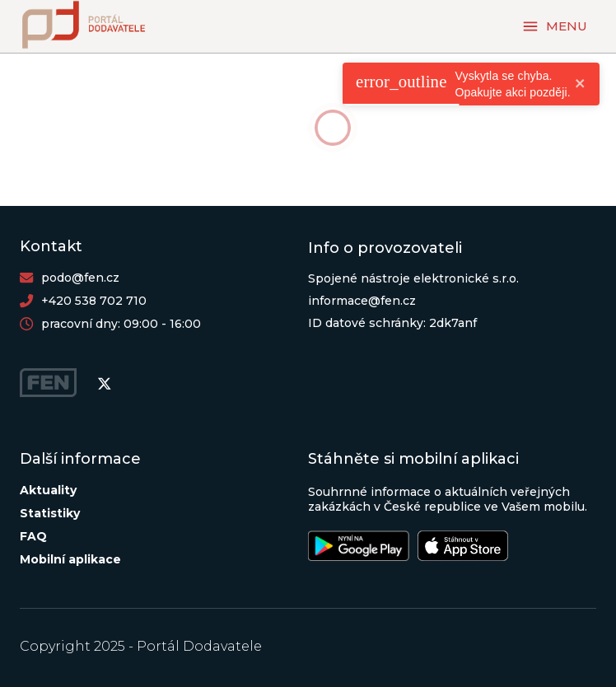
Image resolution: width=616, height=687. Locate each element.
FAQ (33, 536)
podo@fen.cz (80, 278)
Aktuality (48, 490)
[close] (581, 84)
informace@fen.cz (362, 301)
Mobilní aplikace (70, 559)
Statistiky (50, 513)
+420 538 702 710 (94, 301)
